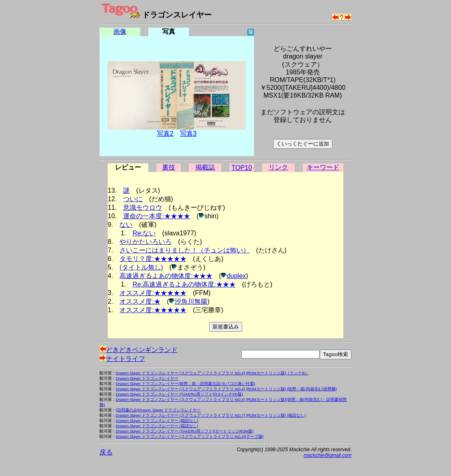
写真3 (188, 134)
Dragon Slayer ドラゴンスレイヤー (147, 378)
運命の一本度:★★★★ (156, 216)
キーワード (323, 167)
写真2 (165, 134)
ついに (133, 199)
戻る (106, 452)
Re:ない (144, 233)
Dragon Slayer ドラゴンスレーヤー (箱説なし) (157, 426)
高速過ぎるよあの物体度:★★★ (166, 276)
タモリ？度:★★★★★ (153, 259)
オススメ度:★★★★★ (153, 293)
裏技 (169, 167)
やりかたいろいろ (145, 242)
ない (126, 225)
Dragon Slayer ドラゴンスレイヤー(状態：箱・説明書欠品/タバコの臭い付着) (185, 384)
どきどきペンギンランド (139, 350)
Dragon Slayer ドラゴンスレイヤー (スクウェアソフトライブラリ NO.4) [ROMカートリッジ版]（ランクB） (212, 373)
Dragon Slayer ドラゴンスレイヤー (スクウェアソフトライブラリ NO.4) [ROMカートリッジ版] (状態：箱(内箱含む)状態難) (226, 389)
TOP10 (242, 168)
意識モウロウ (143, 208)
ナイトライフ (122, 359)
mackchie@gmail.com (327, 455)
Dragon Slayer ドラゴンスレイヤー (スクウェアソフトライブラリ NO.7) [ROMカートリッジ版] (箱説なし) (211, 415)
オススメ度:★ (140, 301)
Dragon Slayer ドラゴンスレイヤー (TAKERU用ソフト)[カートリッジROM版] (185, 431)
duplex (236, 276)
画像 (120, 32)
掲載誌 (205, 167)
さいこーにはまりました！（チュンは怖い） (184, 250)
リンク (278, 167)
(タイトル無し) (141, 267)
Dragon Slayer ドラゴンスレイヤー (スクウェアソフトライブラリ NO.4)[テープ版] (190, 436)
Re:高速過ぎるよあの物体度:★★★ (184, 284)
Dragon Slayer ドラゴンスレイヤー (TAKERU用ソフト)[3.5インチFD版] (179, 394)
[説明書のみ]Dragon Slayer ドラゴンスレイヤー (158, 410)
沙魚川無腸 (191, 301)
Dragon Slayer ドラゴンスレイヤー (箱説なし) (157, 421)
